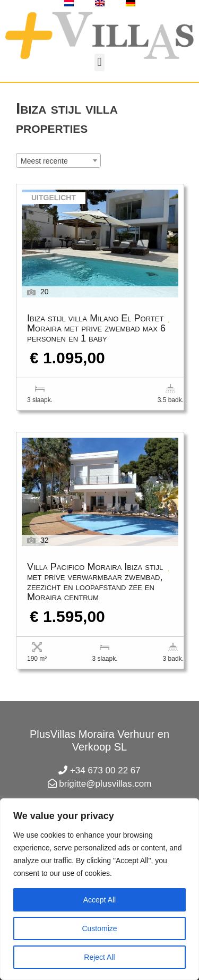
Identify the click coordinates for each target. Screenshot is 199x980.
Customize (99, 928)
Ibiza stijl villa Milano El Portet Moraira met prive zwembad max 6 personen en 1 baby (96, 329)
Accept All (99, 900)
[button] (99, 62)
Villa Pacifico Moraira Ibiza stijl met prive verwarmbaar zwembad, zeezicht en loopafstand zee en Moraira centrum (95, 582)
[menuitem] (69, 3)
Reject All (99, 957)
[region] (99, 889)
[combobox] (58, 160)
